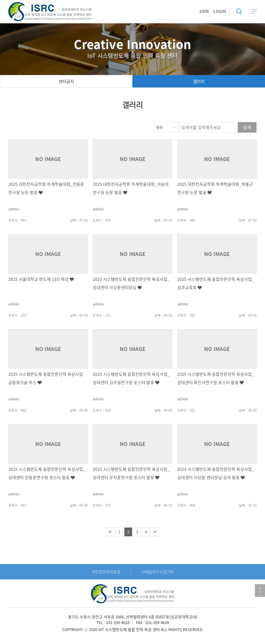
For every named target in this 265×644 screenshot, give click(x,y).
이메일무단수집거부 (157, 572)
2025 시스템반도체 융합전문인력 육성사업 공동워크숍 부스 (46, 378)
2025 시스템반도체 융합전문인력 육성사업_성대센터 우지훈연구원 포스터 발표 (131, 473)
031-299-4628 (118, 623)
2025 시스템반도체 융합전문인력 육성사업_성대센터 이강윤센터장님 (131, 283)
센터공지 (66, 81)
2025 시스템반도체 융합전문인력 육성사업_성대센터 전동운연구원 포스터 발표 (47, 473)
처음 (110, 532)
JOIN (204, 11)
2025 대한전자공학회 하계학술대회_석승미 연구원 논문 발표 (131, 188)
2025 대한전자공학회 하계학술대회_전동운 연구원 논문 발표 (46, 188)
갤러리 (199, 81)
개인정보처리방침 (106, 572)
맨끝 (155, 532)
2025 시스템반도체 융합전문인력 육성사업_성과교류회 (216, 283)
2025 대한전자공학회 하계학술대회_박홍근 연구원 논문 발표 (215, 188)
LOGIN (220, 11)
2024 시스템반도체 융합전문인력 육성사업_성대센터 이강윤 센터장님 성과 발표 (216, 473)
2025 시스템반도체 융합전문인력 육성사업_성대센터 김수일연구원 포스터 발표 (131, 378)
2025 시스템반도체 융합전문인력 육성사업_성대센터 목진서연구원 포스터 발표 (216, 378)
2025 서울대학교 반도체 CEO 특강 (41, 279)
